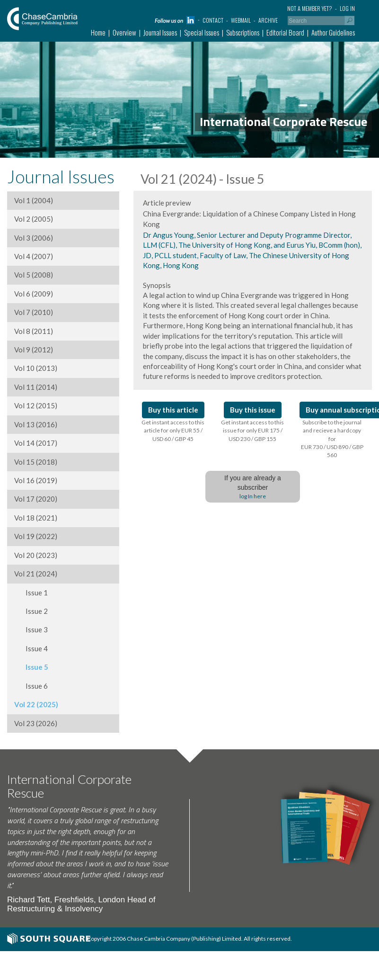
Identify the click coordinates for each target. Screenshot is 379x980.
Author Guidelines (333, 32)
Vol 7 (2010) (34, 312)
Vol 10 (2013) (36, 368)
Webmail (241, 20)
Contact (213, 20)
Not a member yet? (310, 8)
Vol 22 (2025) (36, 704)
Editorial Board (285, 32)
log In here (253, 496)
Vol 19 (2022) (36, 536)
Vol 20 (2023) (36, 555)
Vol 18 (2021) (36, 518)
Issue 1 (31, 593)
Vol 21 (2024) (36, 574)
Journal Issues (160, 32)
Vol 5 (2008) (34, 275)
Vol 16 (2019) (36, 480)
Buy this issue (253, 410)
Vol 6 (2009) (34, 294)
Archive (268, 20)
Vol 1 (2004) (34, 200)
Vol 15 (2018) (36, 462)
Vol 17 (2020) (36, 499)
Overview (124, 32)
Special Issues (202, 32)
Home (98, 32)
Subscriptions (243, 32)
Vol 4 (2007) (34, 256)
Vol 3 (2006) (34, 238)
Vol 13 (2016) (36, 424)
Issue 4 (31, 648)
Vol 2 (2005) (34, 219)
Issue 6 (31, 686)
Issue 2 (31, 611)
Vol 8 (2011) (34, 331)
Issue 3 (31, 629)
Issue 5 (31, 667)
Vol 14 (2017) (36, 443)
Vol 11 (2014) (36, 387)
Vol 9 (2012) (34, 350)
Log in (347, 8)
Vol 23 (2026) (36, 723)
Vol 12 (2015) (36, 405)
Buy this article (173, 410)
